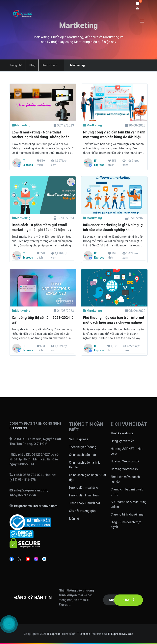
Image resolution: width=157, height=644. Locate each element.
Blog (32, 65)
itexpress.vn (23, 506)
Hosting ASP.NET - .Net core (127, 451)
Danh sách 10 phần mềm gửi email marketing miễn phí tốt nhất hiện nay (41, 227)
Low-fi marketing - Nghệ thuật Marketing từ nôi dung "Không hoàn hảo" (41, 135)
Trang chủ (16, 65)
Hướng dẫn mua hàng (84, 488)
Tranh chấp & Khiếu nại (85, 503)
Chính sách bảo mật (83, 455)
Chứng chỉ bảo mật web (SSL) (127, 492)
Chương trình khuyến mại (128, 514)
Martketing (21, 125)
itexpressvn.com (45, 506)
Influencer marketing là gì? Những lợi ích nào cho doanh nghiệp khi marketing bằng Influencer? (113, 228)
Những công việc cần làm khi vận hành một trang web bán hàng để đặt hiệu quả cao (114, 135)
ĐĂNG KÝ (128, 600)
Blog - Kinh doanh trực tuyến (126, 525)
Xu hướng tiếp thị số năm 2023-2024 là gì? (43, 320)
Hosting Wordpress (124, 469)
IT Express (54, 634)
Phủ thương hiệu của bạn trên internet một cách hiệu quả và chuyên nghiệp (114, 320)
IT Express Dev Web (121, 634)
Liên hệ (74, 519)
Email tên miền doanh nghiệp (125, 479)
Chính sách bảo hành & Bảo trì (85, 465)
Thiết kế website (122, 433)
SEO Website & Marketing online (129, 504)
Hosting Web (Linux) (125, 461)
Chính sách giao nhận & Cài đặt (88, 477)
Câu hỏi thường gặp (82, 511)
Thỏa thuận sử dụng (83, 447)
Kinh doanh (50, 65)
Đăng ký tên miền (123, 441)
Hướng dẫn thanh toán (84, 495)
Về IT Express (79, 439)
